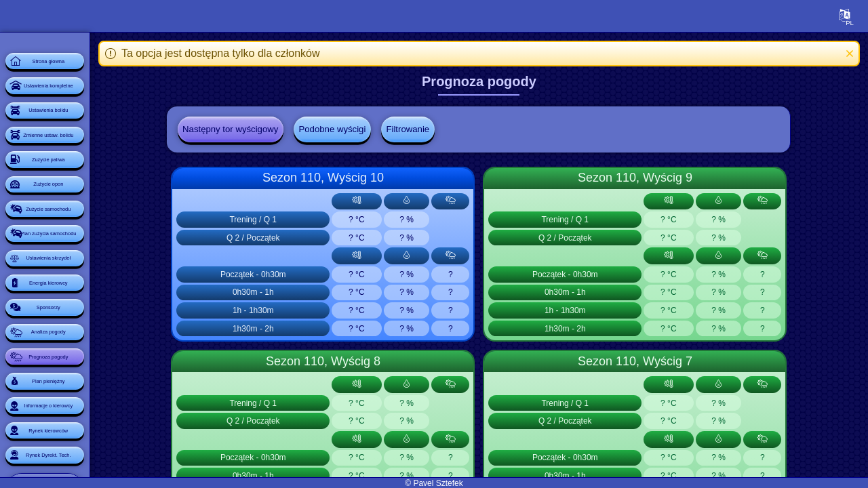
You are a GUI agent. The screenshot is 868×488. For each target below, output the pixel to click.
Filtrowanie (462, 131)
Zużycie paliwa (92, 220)
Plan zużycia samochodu (91, 333)
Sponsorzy (91, 447)
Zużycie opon (91, 258)
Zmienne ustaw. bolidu (91, 182)
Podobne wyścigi (382, 131)
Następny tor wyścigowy (274, 131)
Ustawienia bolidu (92, 144)
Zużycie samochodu (91, 296)
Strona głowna (92, 68)
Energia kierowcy (91, 409)
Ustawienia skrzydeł (92, 371)
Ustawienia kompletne (91, 106)
